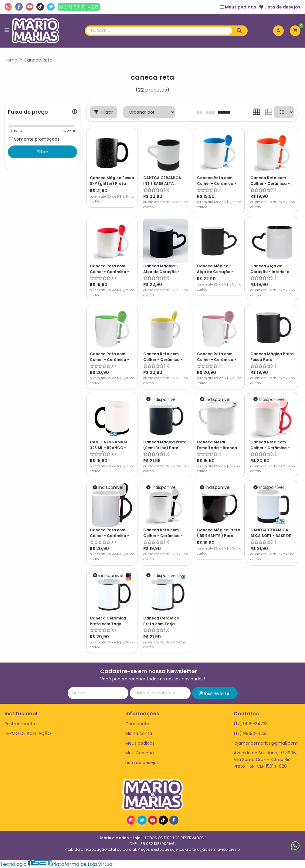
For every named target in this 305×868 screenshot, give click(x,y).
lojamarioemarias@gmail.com (266, 743)
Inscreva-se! (215, 693)
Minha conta (139, 733)
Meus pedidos (238, 7)
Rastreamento (20, 724)
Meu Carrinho (140, 753)
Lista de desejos (280, 7)
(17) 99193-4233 (251, 733)
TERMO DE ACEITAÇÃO (28, 733)
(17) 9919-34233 (251, 724)
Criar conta (137, 724)
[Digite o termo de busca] (159, 31)
